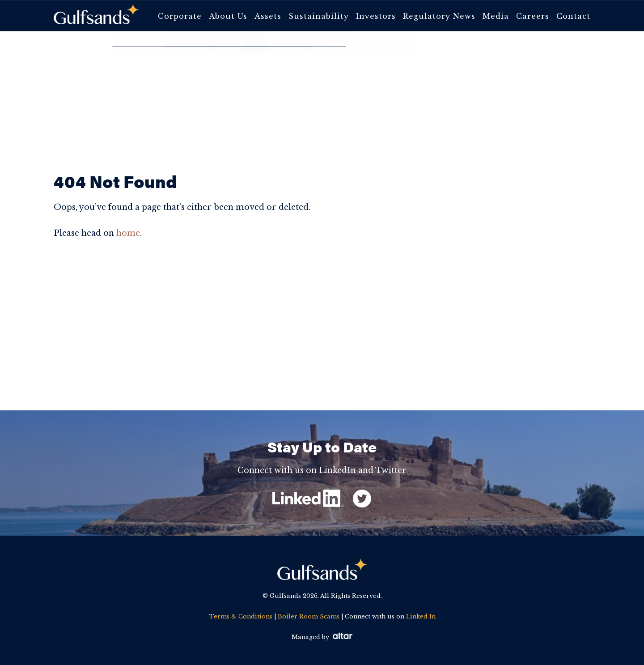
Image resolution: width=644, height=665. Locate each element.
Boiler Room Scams (309, 616)
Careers (533, 16)
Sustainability (319, 16)
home (128, 233)
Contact (573, 16)
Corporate (180, 16)
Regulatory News (439, 16)
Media (496, 16)
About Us (228, 16)
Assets (268, 16)
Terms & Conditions (241, 616)
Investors (376, 16)
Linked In (421, 616)
